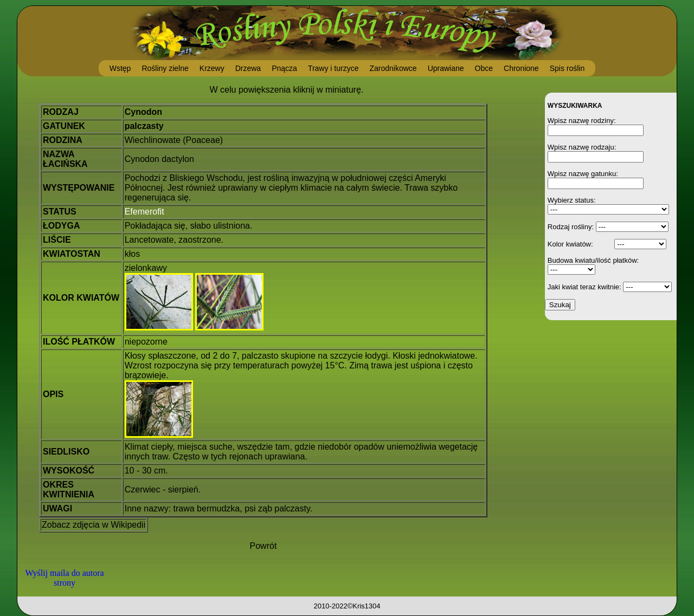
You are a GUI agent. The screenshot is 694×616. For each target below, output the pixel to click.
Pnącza (284, 68)
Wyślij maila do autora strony (64, 578)
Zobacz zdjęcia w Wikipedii (94, 525)
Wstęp (120, 68)
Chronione (521, 68)
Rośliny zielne (165, 68)
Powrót (264, 546)
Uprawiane (446, 68)
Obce (484, 68)
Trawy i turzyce (333, 68)
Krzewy (212, 68)
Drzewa (248, 68)
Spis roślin (567, 68)
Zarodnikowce (393, 68)
